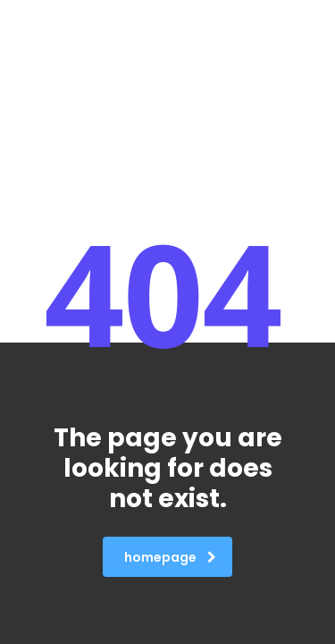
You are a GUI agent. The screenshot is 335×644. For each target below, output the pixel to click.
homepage (170, 557)
